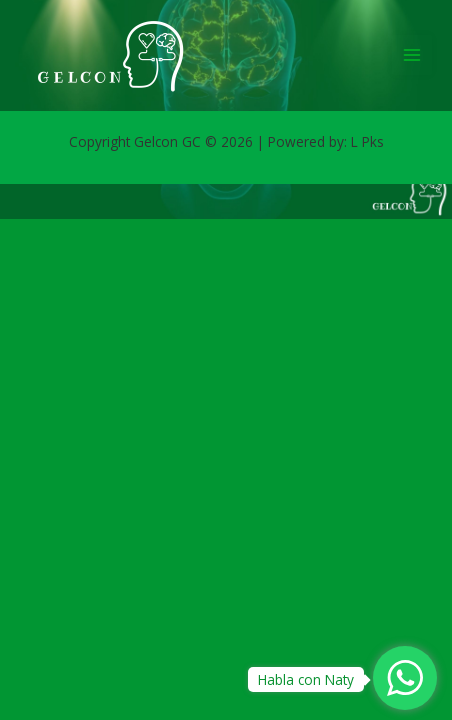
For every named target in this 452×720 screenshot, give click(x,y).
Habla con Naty (306, 679)
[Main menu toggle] (412, 55)
